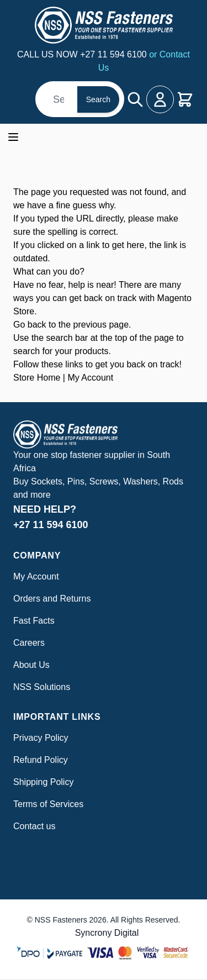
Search (98, 99)
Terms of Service (46, 804)
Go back (30, 325)
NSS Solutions (42, 687)
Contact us (34, 826)
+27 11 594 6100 (115, 54)
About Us (31, 665)
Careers (29, 643)
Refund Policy (41, 760)
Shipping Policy (43, 782)
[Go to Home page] (104, 25)
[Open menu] (13, 137)
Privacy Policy (41, 738)
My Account (90, 378)
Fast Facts (34, 621)
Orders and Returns (52, 599)
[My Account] (160, 99)
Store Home (37, 378)
